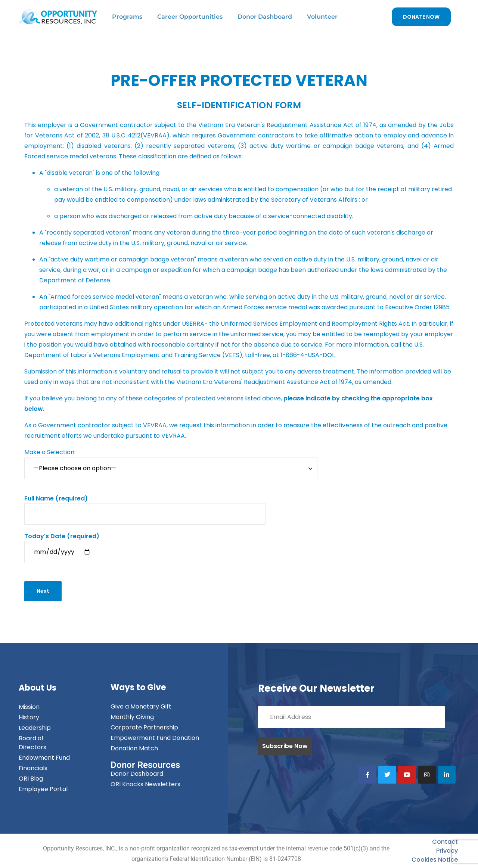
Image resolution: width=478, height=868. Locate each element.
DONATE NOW (421, 17)
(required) (145, 506)
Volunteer (322, 17)
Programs (127, 17)
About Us (38, 688)
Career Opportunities (190, 17)
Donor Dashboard (265, 17)
